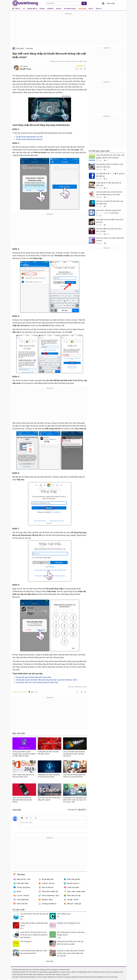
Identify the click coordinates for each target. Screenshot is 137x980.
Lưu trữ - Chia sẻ (21, 896)
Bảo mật (29, 970)
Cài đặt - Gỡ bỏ (71, 900)
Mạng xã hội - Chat (22, 879)
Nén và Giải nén (46, 887)
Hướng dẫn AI (32, 9)
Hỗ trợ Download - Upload (50, 896)
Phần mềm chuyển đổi (48, 891)
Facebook (62, 970)
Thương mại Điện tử (47, 904)
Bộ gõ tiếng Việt (46, 879)
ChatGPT (50, 9)
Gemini (59, 9)
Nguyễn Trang (25, 69)
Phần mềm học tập (72, 896)
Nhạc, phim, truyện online (75, 891)
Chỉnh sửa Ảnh (20, 904)
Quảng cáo (55, 970)
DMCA (68, 970)
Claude (42, 9)
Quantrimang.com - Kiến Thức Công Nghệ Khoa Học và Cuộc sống (25, 3)
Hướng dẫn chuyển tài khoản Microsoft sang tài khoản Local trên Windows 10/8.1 (47, 680)
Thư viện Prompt (70, 9)
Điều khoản (22, 970)
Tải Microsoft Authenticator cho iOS (29, 137)
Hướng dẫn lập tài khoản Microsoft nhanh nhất (33, 677)
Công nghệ (82, 9)
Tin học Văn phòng (22, 887)
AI (24, 9)
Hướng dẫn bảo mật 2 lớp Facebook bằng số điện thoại (37, 682)
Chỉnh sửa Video (71, 887)
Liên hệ (49, 970)
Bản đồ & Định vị (72, 883)
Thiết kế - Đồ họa (46, 883)
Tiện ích (99, 9)
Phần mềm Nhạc (21, 883)
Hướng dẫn (36, 970)
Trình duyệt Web (21, 900)
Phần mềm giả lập (72, 879)
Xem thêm (50, 961)
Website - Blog (45, 900)
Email (17, 891)
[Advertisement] (68, 30)
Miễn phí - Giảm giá (72, 904)
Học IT (91, 9)
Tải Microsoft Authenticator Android (29, 139)
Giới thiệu (15, 970)
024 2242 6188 (28, 975)
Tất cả (17, 9)
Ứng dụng (29, 48)
